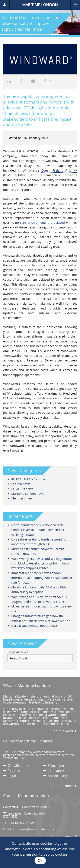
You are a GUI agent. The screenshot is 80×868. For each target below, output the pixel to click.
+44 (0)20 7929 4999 (23, 823)
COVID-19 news (22, 489)
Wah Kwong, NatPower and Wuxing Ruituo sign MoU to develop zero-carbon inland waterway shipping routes (41, 563)
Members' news (23, 498)
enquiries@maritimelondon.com (36, 829)
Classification (16, 766)
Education (54, 766)
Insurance (54, 771)
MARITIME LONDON (40, 5)
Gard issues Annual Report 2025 (34, 626)
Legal (10, 776)
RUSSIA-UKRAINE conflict (29, 479)
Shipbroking (55, 776)
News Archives (18, 652)
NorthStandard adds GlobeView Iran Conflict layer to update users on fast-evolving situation (38, 530)
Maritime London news (28, 494)
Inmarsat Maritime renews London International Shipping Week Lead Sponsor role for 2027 (42, 578)
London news (21, 484)
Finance (12, 771)
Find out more (64, 731)
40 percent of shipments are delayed (38, 223)
